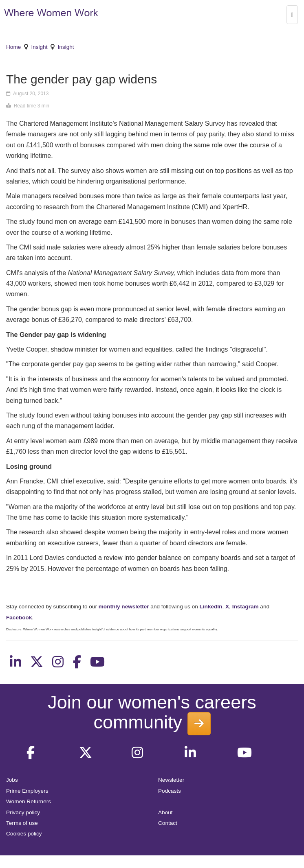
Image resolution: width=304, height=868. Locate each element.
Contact (168, 823)
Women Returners (29, 801)
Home (13, 47)
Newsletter (171, 780)
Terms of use (22, 823)
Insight (39, 47)
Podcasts (170, 791)
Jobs (12, 780)
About (165, 812)
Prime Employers (27, 791)
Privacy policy (23, 812)
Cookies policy (24, 834)
